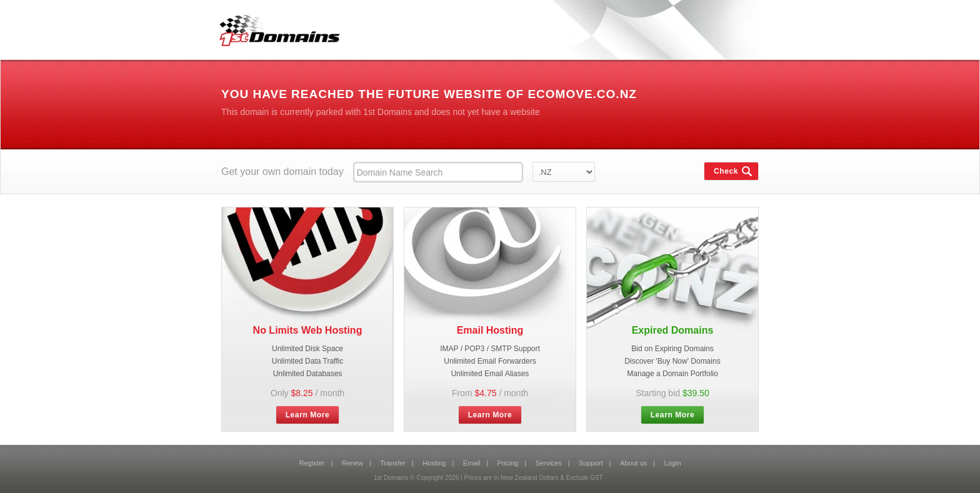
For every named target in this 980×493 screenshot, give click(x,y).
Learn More (308, 415)
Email (472, 463)
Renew (352, 463)
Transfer (393, 463)
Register (312, 463)
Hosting (434, 463)
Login (673, 463)
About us (633, 463)
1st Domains (275, 27)
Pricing (508, 463)
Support (591, 463)
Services (549, 463)
